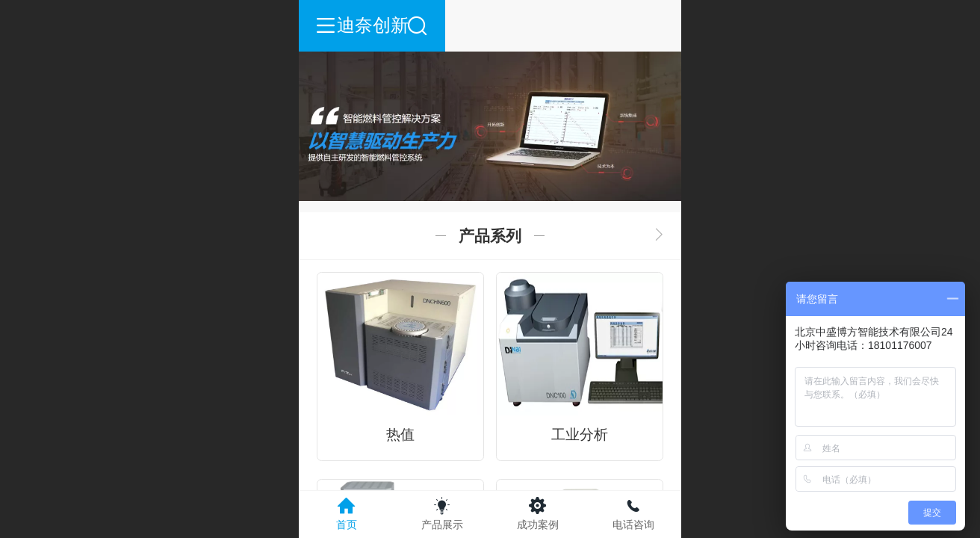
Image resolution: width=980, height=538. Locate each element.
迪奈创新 (491, 25)
